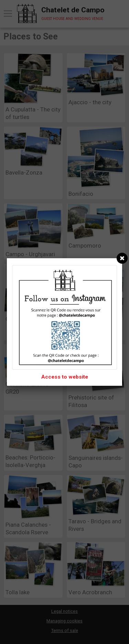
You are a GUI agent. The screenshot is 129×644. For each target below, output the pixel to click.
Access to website (65, 377)
